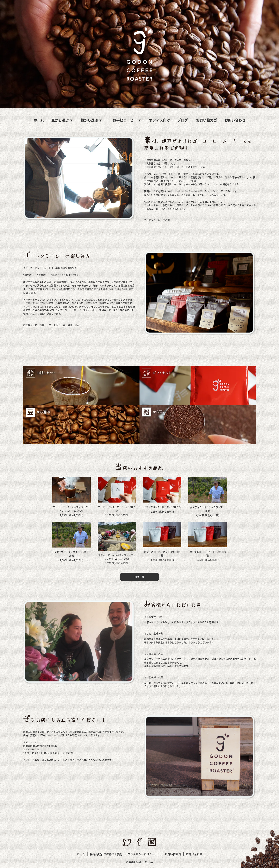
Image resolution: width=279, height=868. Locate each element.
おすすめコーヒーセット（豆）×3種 (162, 554)
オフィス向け (159, 120)
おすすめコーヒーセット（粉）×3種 (208, 554)
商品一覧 (139, 577)
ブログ (183, 120)
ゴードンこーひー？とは (157, 220)
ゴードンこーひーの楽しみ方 (64, 325)
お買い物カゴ (207, 120)
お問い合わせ (235, 120)
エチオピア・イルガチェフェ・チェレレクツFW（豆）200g (117, 557)
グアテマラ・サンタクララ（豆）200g (208, 509)
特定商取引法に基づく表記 (106, 854)
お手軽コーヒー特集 (34, 325)
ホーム (39, 120)
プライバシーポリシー (141, 854)
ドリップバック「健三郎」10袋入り (162, 507)
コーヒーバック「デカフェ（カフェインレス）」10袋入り (71, 509)
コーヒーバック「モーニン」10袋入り (117, 509)
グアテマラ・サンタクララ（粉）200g (71, 554)
